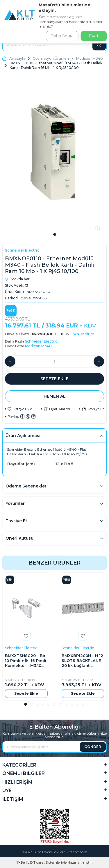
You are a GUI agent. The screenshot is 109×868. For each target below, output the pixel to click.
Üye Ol (103, 34)
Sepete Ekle (54, 379)
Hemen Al (55, 396)
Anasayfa (14, 58)
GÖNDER (93, 747)
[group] (54, 153)
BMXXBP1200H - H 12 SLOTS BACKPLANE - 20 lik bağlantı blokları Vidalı (83, 661)
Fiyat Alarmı (57, 409)
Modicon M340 (90, 58)
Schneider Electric (22, 250)
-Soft (23, 862)
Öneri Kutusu (19, 538)
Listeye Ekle (20, 409)
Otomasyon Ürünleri (51, 58)
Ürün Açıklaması (23, 436)
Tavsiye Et (93, 409)
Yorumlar (15, 503)
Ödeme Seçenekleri (27, 486)
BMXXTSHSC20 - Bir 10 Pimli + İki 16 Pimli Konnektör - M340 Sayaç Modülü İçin (26, 661)
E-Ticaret (37, 862)
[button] (55, 234)
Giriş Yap (99, 30)
